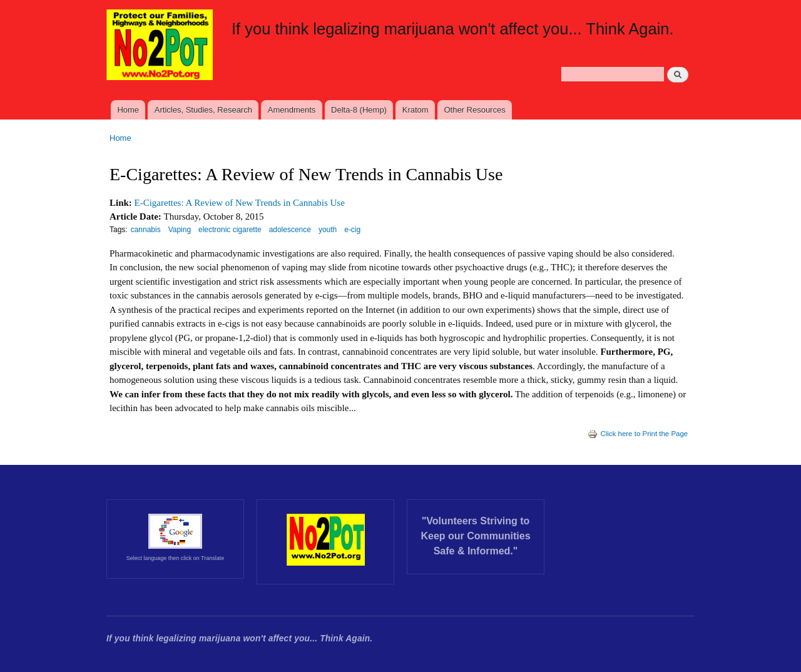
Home (128, 110)
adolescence (290, 230)
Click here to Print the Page (638, 434)
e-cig (352, 230)
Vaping (180, 230)
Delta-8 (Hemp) (359, 110)
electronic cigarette (230, 230)
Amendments (292, 110)
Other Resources (474, 110)
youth (328, 230)
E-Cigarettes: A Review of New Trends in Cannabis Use (240, 203)
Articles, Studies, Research (203, 110)
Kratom (416, 110)
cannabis (146, 230)
